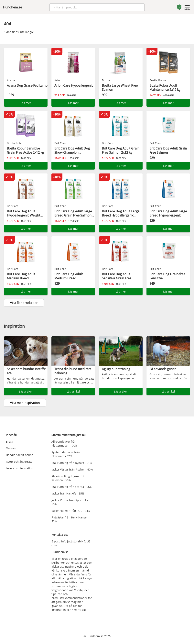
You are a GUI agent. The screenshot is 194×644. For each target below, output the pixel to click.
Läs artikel (26, 391)
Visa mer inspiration (25, 403)
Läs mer (26, 103)
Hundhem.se (12, 7)
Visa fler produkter (24, 303)
